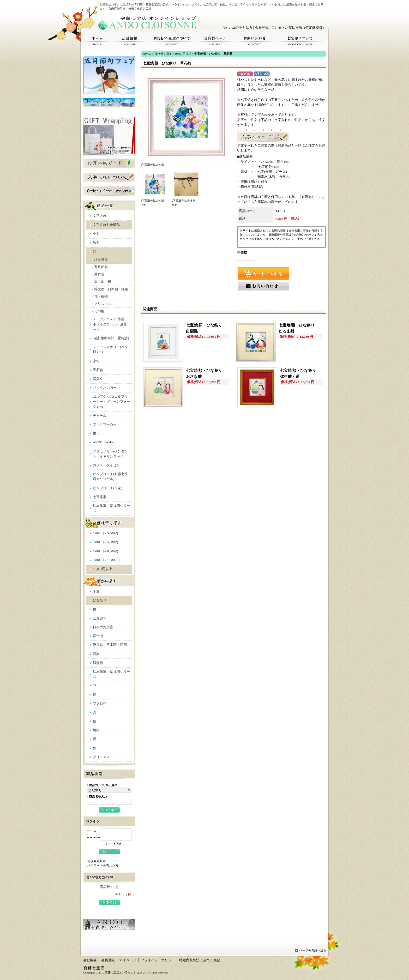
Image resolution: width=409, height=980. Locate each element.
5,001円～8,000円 (106, 551)
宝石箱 (98, 370)
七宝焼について (300, 41)
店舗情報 (130, 41)
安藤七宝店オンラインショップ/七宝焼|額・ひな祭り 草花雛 (148, 23)
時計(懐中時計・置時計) (111, 338)
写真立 (98, 379)
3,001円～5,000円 (106, 542)
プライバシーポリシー (158, 960)
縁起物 (98, 663)
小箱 (96, 361)
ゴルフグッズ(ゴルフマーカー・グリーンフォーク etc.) (112, 402)
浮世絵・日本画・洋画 (111, 289)
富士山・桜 (103, 282)
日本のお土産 (103, 627)
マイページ (128, 960)
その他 (99, 311)
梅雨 (96, 730)
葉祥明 (99, 274)
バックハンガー (105, 388)
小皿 (96, 234)
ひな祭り (101, 260)
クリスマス (103, 304)
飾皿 (96, 243)
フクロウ (100, 704)
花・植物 (101, 297)
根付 (96, 433)
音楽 (96, 654)
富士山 (98, 636)
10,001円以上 (103, 569)
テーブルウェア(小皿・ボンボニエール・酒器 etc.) (110, 324)
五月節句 (101, 267)
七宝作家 (100, 497)
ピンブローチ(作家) (108, 488)
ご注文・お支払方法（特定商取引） (299, 28)
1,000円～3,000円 (106, 533)
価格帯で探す (163, 54)
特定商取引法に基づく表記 (200, 960)
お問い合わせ (255, 41)
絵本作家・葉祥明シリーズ (112, 508)
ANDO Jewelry (103, 442)
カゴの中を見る (240, 28)
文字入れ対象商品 (106, 225)
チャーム (100, 416)
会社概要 (90, 960)
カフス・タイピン (106, 465)
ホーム (97, 41)
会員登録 (262, 28)
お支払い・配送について (172, 41)
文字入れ (100, 216)
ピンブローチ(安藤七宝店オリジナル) (110, 477)
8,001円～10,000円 (106, 560)
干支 (96, 591)
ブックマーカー (105, 425)
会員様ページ (215, 41)
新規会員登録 (97, 861)
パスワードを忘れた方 (103, 866)
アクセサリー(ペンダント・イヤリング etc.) (110, 454)
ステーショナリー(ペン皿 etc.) (110, 350)
